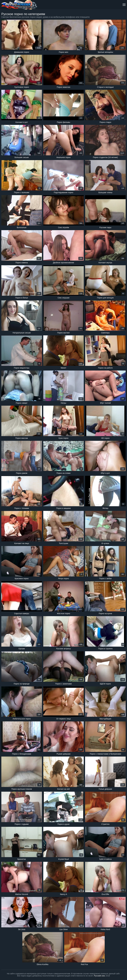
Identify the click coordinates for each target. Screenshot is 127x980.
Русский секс (100, 976)
